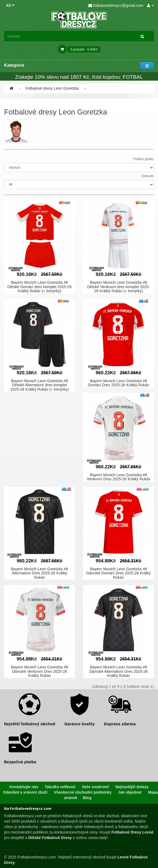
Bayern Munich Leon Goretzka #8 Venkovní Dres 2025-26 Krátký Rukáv (119, 477)
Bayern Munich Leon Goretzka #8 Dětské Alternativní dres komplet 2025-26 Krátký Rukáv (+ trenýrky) (40, 385)
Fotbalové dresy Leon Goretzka (52, 88)
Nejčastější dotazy (132, 787)
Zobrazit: (147, 176)
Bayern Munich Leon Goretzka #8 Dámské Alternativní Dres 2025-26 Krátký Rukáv (119, 671)
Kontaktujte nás (24, 787)
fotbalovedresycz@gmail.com (116, 5)
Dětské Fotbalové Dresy (50, 838)
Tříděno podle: (143, 159)
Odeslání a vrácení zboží (25, 792)
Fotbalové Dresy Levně (132, 832)
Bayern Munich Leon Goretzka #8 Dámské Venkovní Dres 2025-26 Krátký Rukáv (40, 671)
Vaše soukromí (95, 787)
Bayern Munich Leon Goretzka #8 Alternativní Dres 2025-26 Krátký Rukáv (40, 573)
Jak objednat (130, 792)
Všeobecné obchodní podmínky (83, 792)
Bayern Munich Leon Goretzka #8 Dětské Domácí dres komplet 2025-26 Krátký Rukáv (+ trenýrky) (40, 287)
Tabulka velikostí (60, 787)
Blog (87, 798)
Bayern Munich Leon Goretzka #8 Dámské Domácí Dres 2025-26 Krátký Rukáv (119, 573)
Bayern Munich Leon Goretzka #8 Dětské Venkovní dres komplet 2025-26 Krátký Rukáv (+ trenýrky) (119, 287)
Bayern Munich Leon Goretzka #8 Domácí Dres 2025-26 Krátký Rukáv (118, 383)
